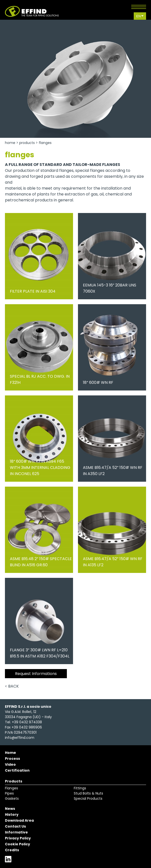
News (10, 809)
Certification (17, 770)
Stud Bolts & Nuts (88, 793)
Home (10, 143)
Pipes (9, 793)
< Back (12, 686)
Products (27, 143)
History (12, 815)
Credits (12, 850)
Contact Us (15, 826)
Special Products (88, 798)
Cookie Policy (18, 844)
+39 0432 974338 (27, 722)
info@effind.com (20, 738)
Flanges (11, 788)
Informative (16, 832)
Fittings (80, 788)
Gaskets (12, 798)
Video (10, 764)
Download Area (19, 820)
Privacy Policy (18, 838)
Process (12, 759)
